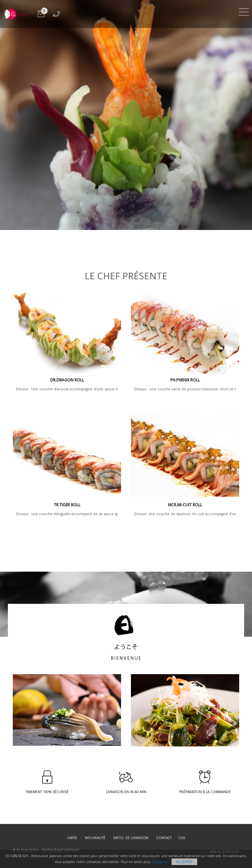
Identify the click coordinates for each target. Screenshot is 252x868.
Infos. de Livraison (131, 838)
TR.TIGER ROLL (67, 505)
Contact (164, 838)
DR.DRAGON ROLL (67, 380)
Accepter (184, 862)
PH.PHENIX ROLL (185, 380)
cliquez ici (160, 862)
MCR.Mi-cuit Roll (185, 505)
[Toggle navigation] (244, 11)
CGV (182, 838)
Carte (72, 838)
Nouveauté (95, 838)
